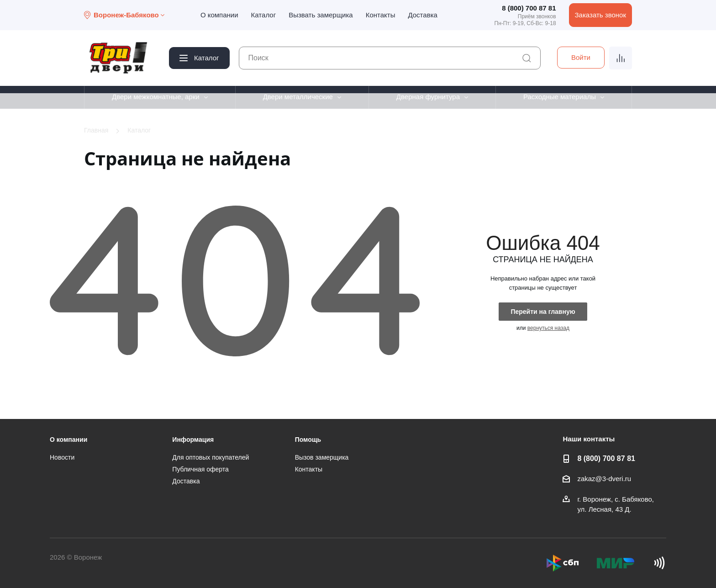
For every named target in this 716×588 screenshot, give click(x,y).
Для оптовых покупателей (211, 457)
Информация (193, 440)
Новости (62, 457)
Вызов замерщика (322, 457)
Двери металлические (298, 97)
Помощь (308, 440)
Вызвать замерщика (321, 15)
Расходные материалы (560, 97)
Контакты (381, 15)
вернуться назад (548, 328)
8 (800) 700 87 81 (529, 8)
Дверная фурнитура (428, 97)
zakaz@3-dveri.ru (604, 479)
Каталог (264, 15)
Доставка (422, 15)
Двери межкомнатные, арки (156, 97)
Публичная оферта (200, 469)
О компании (219, 15)
